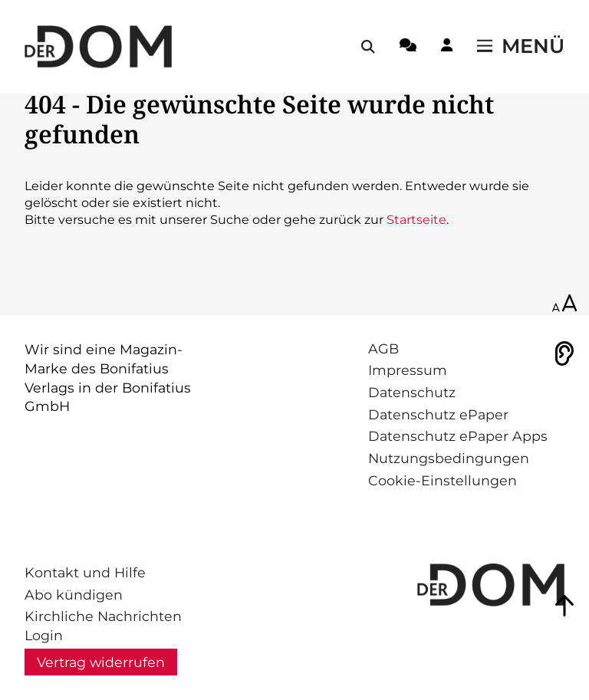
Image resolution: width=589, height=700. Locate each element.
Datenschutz (412, 392)
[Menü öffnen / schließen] (521, 47)
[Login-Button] (447, 48)
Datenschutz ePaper (438, 414)
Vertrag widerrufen (101, 662)
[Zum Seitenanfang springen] (564, 606)
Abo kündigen (74, 595)
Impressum (408, 370)
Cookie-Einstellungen (443, 480)
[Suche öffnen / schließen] (368, 47)
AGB (383, 348)
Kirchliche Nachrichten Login (103, 626)
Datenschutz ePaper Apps (458, 436)
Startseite (416, 220)
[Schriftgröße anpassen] (564, 304)
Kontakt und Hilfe (85, 572)
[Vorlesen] (564, 353)
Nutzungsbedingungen (449, 458)
